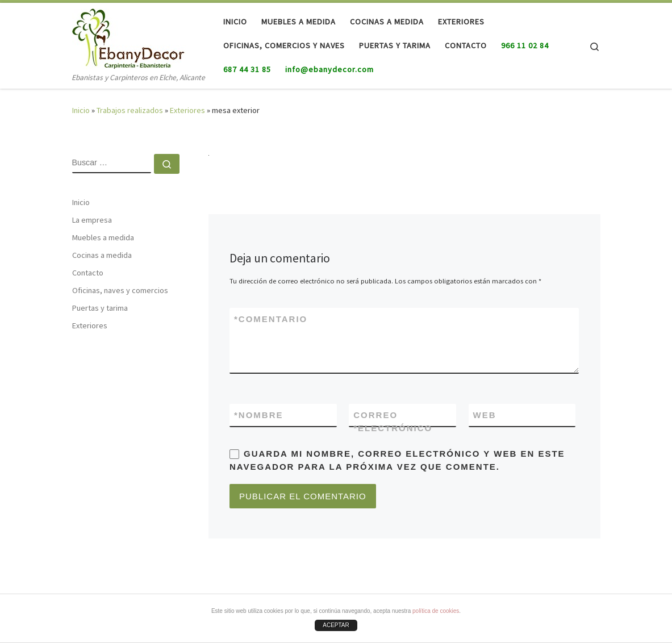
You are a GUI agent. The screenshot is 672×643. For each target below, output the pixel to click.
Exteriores (187, 110)
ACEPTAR (336, 625)
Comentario (271, 319)
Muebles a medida (103, 237)
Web (485, 415)
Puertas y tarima (100, 308)
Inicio (81, 110)
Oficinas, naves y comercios (120, 290)
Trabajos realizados (130, 110)
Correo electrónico (393, 423)
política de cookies (436, 611)
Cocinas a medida (102, 255)
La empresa (92, 220)
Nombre (259, 415)
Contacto (88, 273)
